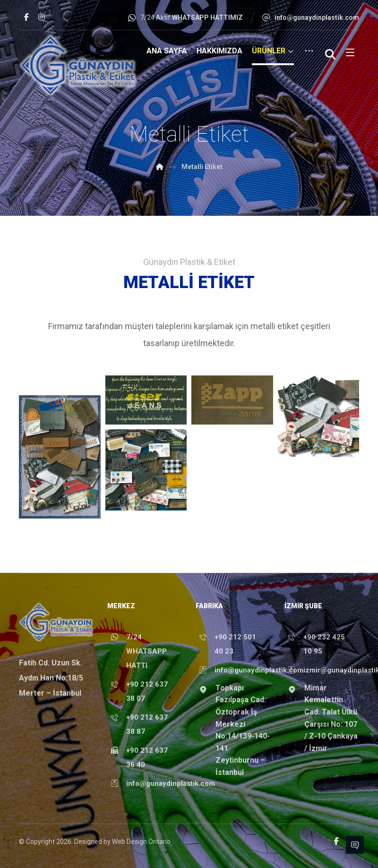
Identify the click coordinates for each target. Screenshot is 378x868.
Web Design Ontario (141, 842)
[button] (26, 17)
